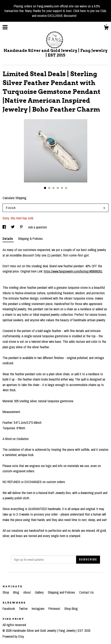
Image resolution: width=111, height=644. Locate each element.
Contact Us (86, 592)
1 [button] (45, 188)
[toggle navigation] (5, 27)
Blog (17, 592)
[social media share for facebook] (5, 227)
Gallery (40, 592)
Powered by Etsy (13, 636)
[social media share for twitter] (13, 227)
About (27, 592)
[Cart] (106, 28)
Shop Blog (71, 609)
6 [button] (66, 188)
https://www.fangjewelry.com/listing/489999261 (73, 271)
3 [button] (53, 188)
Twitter (24, 609)
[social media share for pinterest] (22, 227)
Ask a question (38, 227)
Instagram (38, 609)
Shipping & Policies (30, 239)
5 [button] (62, 188)
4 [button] (58, 188)
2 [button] (49, 188)
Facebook (9, 609)
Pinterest (55, 609)
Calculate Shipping (14, 198)
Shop (6, 592)
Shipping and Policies (62, 592)
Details (8, 239)
